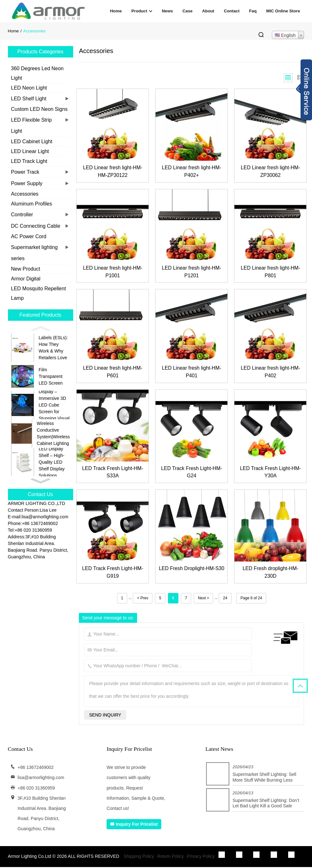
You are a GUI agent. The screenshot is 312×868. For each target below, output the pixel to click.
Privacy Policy (201, 857)
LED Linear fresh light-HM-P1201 (192, 272)
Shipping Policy (139, 857)
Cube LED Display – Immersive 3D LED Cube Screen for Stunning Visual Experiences (54, 405)
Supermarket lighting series (35, 253)
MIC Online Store (283, 11)
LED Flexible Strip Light (31, 125)
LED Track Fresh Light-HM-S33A (113, 473)
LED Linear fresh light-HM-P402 (270, 372)
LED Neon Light (29, 88)
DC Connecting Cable (36, 226)
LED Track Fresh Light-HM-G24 (192, 473)
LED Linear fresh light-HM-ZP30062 (270, 171)
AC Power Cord (29, 236)
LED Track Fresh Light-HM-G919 (113, 573)
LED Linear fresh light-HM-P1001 (113, 272)
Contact (232, 11)
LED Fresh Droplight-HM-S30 (191, 573)
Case (188, 11)
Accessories (25, 194)
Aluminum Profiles (32, 204)
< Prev (143, 599)
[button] (41, 329)
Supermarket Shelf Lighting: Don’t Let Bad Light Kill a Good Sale (266, 804)
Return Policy (171, 857)
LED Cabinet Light (32, 141)
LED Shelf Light (29, 99)
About (208, 11)
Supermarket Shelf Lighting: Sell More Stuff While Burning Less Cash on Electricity (264, 781)
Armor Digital (26, 279)
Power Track (25, 172)
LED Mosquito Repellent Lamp (39, 293)
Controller (22, 215)
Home (116, 11)
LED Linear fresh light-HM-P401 (192, 372)
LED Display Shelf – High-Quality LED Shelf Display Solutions (52, 462)
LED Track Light (29, 161)
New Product (26, 269)
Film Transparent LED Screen (51, 376)
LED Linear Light (30, 151)
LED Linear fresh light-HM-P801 (270, 272)
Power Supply (27, 183)
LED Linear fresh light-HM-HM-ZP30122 (113, 171)
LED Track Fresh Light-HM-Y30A (270, 473)
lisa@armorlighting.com (41, 779)
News (167, 11)
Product (142, 11)
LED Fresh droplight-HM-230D (271, 573)
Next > (203, 599)
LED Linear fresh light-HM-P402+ (192, 171)
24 (225, 599)
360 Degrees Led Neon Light (37, 73)
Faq (253, 11)
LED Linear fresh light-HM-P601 (113, 372)
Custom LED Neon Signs (39, 109)
